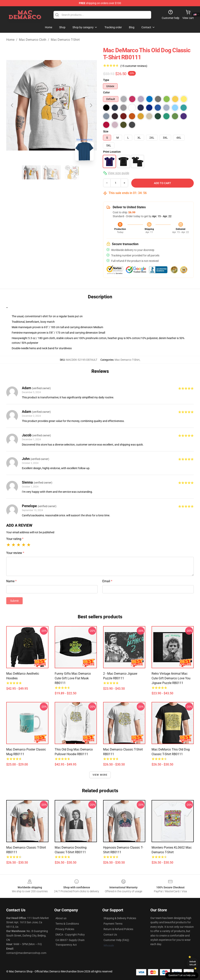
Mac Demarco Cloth (33, 40)
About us (61, 918)
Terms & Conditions (67, 924)
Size (106, 131)
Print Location (112, 152)
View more (100, 775)
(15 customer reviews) (134, 66)
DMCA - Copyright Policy (70, 935)
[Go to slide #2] (52, 172)
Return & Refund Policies (118, 929)
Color (106, 92)
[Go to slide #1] (31, 172)
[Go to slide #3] (72, 172)
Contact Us (110, 935)
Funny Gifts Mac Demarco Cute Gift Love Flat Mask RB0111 (73, 678)
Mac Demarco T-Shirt (65, 40)
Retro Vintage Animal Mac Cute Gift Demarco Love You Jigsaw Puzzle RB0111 (171, 678)
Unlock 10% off (193, 963)
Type (106, 80)
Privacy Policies (65, 929)
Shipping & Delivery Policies (120, 918)
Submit (14, 601)
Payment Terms (113, 924)
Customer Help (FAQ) (116, 940)
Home (10, 40)
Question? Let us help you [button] (182, 975)
